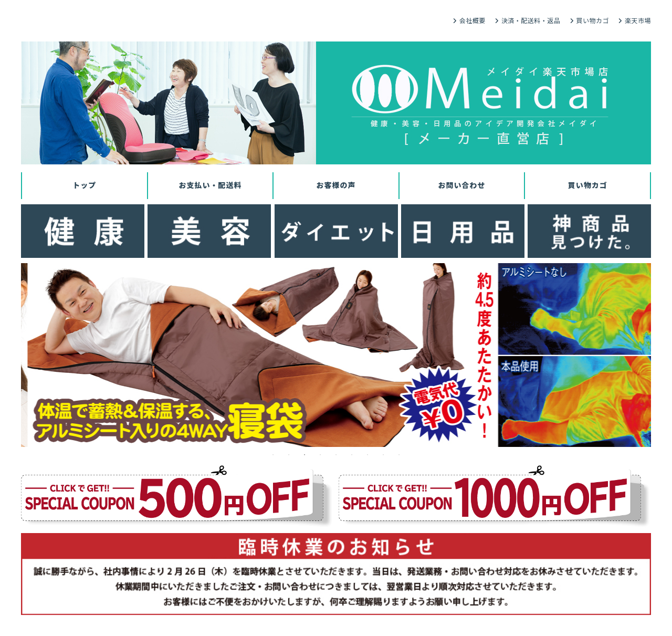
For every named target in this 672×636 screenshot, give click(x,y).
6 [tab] (352, 455)
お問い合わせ (462, 185)
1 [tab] (273, 455)
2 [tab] (289, 455)
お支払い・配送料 (210, 185)
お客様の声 (336, 185)
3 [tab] (304, 455)
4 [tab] (320, 455)
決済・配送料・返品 (531, 21)
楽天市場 (638, 21)
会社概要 (472, 21)
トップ (84, 185)
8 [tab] (383, 455)
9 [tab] (399, 455)
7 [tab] (367, 455)
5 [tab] (336, 455)
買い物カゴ (592, 21)
